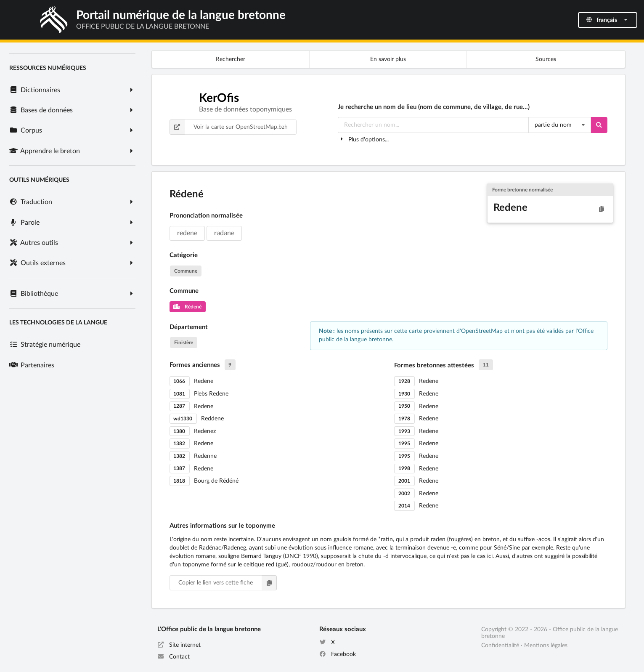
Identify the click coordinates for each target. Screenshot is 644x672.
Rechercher (231, 59)
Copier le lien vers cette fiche (228, 583)
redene (187, 233)
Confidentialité (500, 645)
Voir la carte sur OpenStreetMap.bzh (229, 127)
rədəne (224, 233)
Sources (546, 59)
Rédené (187, 307)
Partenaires (32, 365)
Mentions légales (546, 645)
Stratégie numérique (45, 345)
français (607, 20)
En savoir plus (388, 59)
